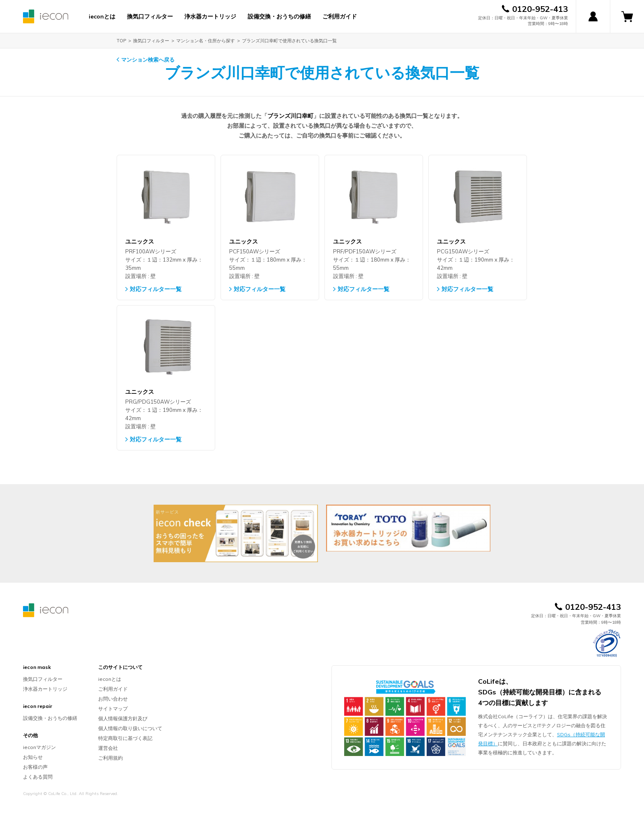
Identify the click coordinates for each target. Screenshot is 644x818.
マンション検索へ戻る (148, 60)
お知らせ (33, 757)
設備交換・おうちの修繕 (279, 16)
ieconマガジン (39, 747)
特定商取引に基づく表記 (125, 738)
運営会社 (108, 748)
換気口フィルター (150, 16)
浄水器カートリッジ (210, 16)
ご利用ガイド (340, 16)
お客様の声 (35, 767)
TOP (121, 41)
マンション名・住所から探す (206, 41)
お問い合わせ (113, 699)
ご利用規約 (110, 758)
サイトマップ (113, 709)
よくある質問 (38, 777)
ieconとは (102, 16)
